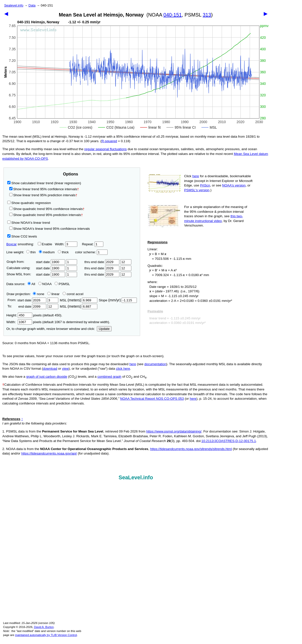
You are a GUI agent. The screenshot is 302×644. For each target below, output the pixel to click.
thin (30, 252)
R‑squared (109, 141)
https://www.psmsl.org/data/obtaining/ (174, 431)
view (65, 369)
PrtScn (205, 185)
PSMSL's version (197, 190)
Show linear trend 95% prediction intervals (43, 195)
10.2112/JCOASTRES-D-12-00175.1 (229, 441)
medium (47, 252)
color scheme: (91, 252)
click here (123, 369)
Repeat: (92, 244)
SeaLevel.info (136, 478)
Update (104, 329)
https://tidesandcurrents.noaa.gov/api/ (49, 453)
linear (53, 294)
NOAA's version (234, 185)
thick (64, 252)
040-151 (173, 15)
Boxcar (11, 244)
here (196, 176)
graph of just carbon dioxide (47, 377)
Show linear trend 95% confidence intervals (43, 189)
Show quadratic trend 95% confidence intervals (47, 209)
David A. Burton (44, 627)
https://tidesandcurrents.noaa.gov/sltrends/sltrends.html (191, 449)
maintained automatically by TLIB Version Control (46, 635)
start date (51, 262)
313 (207, 15)
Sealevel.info (14, 5)
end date (32, 306)
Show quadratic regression (29, 203)
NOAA (45, 284)
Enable (45, 244)
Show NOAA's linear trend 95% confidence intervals (50, 229)
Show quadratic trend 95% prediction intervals (46, 215)
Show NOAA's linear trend (29, 223)
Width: (66, 244)
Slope (118, 300)
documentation (155, 364)
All (31, 284)
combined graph (109, 377)
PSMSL (62, 284)
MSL (78, 300)
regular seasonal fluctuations (106, 149)
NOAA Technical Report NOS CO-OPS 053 (152, 399)
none (38, 294)
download (50, 369)
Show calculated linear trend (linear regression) (44, 183)
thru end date (102, 262)
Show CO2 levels (22, 236)
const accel (73, 294)
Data (32, 5)
